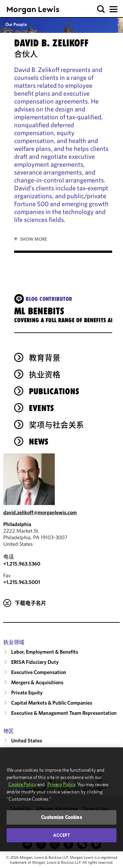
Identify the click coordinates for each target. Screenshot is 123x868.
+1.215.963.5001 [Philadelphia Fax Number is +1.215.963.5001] (22, 582)
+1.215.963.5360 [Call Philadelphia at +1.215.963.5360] (22, 564)
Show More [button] (33, 239)
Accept (62, 835)
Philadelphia (17, 524)
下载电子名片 (31, 603)
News (39, 442)
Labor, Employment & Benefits (45, 652)
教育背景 (45, 358)
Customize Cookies (61, 817)
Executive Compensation (39, 672)
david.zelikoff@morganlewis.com (40, 512)
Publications (54, 391)
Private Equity (27, 692)
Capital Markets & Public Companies (52, 703)
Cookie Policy (22, 784)
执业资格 (45, 374)
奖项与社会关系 (56, 425)
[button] (101, 9)
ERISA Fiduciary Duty (35, 662)
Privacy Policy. (62, 784)
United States (27, 740)
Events (41, 408)
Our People (16, 24)
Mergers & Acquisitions (37, 682)
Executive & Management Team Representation (64, 713)
